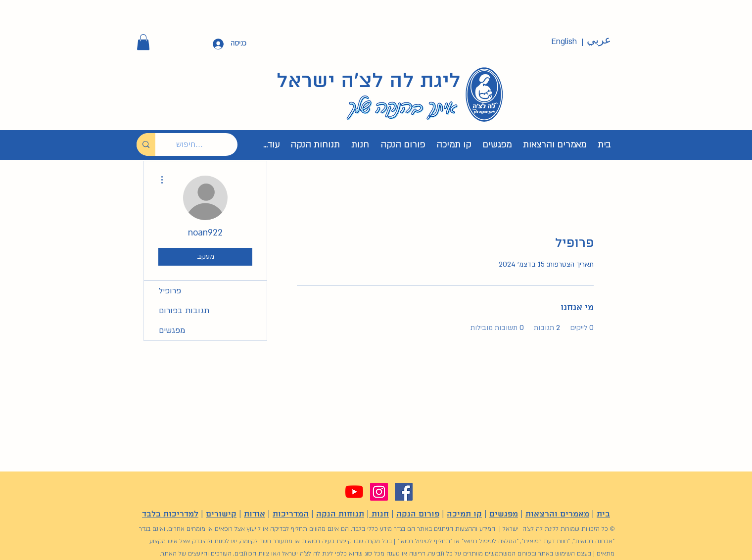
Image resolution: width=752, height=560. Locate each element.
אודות (255, 514)
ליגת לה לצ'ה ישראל (369, 82)
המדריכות (291, 514)
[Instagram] (379, 492)
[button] (143, 42)
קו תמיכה (464, 514)
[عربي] (599, 41)
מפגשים (172, 330)
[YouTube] (354, 492)
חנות (379, 514)
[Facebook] (404, 492)
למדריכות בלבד (170, 514)
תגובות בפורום (184, 311)
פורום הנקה (418, 514)
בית (603, 514)
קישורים (221, 514)
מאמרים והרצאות (557, 514)
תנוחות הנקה (340, 514)
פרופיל (170, 291)
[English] (564, 42)
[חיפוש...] (204, 144)
